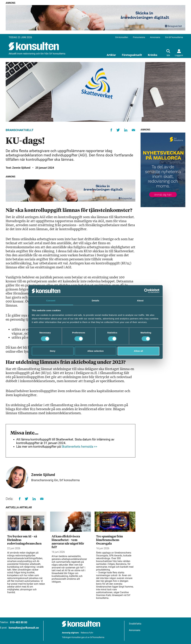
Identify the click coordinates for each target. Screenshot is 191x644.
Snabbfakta (135, 624)
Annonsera (155, 37)
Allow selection (95, 351)
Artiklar (111, 55)
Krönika (153, 55)
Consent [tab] (51, 301)
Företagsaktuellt (132, 55)
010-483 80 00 (19, 622)
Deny (53, 351)
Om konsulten (122, 37)
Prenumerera (139, 37)
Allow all (138, 351)
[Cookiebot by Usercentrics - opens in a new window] (146, 291)
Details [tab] (95, 301)
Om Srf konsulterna (174, 37)
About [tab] (140, 301)
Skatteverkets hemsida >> (79, 447)
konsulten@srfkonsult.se (24, 628)
